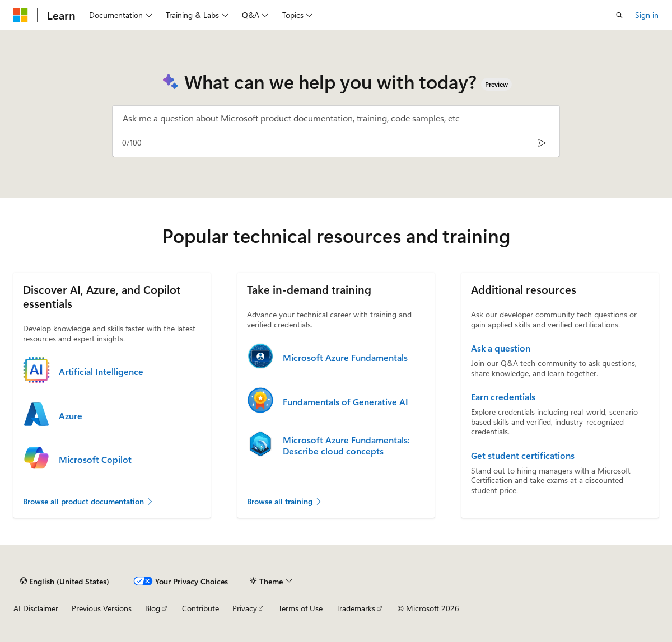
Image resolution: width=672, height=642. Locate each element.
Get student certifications (523, 456)
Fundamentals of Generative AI (346, 402)
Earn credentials (503, 397)
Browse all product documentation (88, 501)
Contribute (200, 608)
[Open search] (619, 15)
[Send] (542, 142)
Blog (153, 608)
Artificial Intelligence (101, 372)
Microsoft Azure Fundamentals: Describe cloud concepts (346, 446)
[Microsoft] (21, 15)
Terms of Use (300, 608)
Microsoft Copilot (95, 460)
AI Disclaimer (36, 608)
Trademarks (356, 608)
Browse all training (285, 501)
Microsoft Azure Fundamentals (345, 358)
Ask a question (501, 348)
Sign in (647, 15)
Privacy (245, 608)
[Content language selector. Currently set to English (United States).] (65, 581)
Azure (71, 416)
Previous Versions (102, 608)
